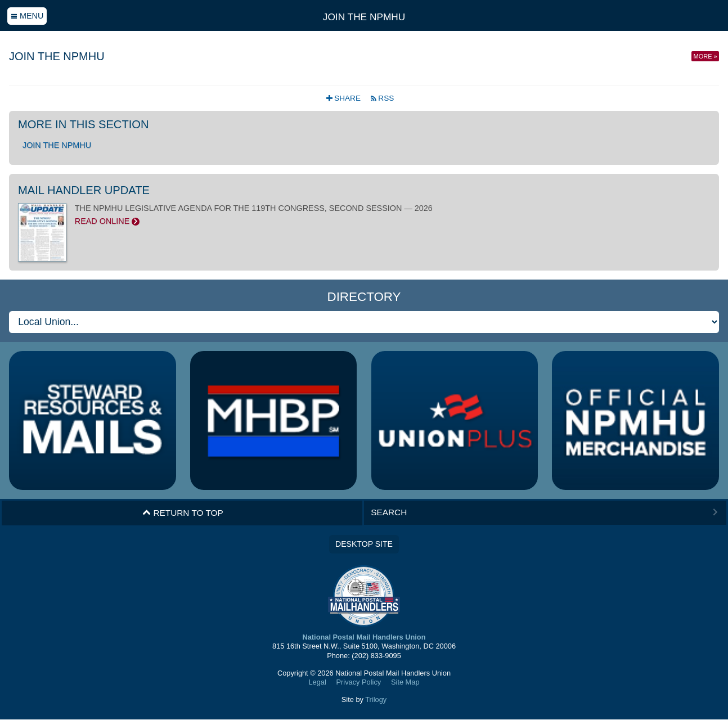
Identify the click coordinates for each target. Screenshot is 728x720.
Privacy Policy (359, 682)
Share (345, 98)
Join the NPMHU (364, 17)
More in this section (84, 124)
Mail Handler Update (84, 190)
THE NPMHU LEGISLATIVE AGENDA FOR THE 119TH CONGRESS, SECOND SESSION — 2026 (364, 215)
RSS (382, 98)
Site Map (405, 682)
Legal (317, 682)
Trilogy (376, 699)
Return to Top (183, 513)
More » (705, 56)
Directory (364, 297)
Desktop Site (364, 544)
